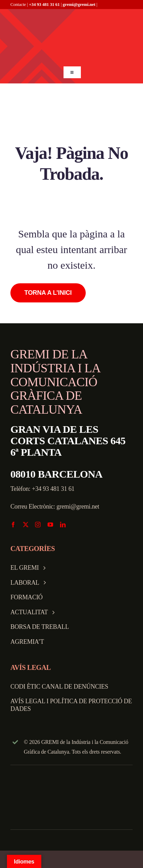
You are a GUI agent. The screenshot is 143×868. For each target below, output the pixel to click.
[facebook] (13, 525)
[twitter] (26, 525)
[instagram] (38, 525)
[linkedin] (63, 525)
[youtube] (50, 525)
